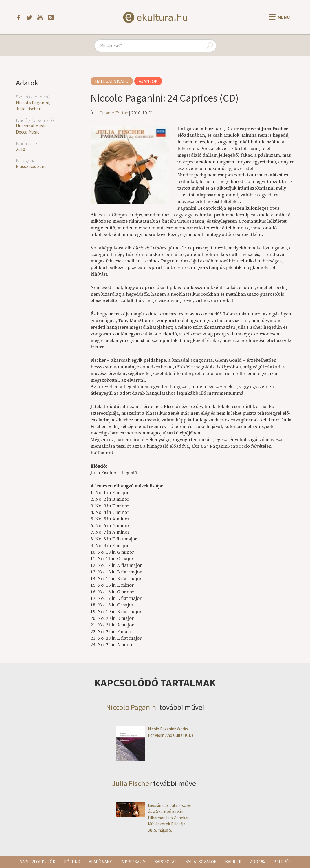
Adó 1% (257, 862)
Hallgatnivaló (112, 81)
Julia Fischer (28, 109)
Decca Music (28, 132)
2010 (21, 149)
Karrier (233, 862)
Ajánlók (148, 81)
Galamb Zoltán (114, 113)
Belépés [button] (282, 862)
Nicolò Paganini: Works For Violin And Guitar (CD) (155, 732)
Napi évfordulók (37, 862)
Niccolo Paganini (33, 103)
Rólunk (72, 862)
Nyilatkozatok (201, 862)
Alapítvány (100, 862)
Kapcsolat (165, 862)
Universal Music (31, 126)
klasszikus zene (31, 166)
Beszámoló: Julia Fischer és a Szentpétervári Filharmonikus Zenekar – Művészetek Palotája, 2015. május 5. (154, 818)
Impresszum (133, 862)
